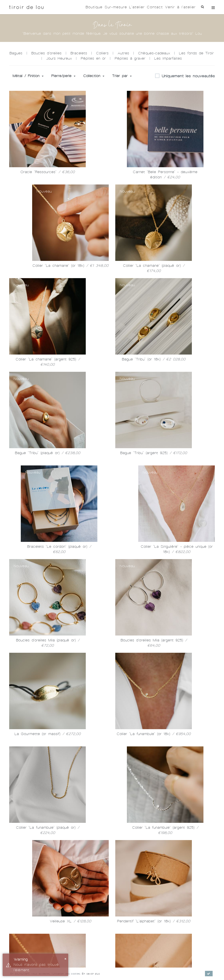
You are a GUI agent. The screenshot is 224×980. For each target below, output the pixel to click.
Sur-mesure (116, 7)
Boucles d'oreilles (46, 53)
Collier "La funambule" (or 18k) (154, 734)
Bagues (16, 53)
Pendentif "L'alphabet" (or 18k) (154, 921)
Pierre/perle (63, 76)
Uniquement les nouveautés (185, 76)
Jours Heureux (59, 58)
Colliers (102, 53)
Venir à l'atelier (180, 7)
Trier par (122, 76)
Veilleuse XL (70, 921)
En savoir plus (91, 974)
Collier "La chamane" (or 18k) (70, 266)
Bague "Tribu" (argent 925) (154, 453)
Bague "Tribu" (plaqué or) (48, 453)
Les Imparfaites (168, 58)
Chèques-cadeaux (154, 53)
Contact (155, 7)
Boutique (94, 7)
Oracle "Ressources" (48, 172)
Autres (123, 53)
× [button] (65, 958)
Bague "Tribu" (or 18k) (154, 359)
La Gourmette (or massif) (48, 734)
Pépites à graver (130, 58)
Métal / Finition (28, 76)
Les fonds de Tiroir (196, 53)
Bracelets (79, 53)
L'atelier (137, 7)
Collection (94, 76)
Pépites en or (93, 58)
